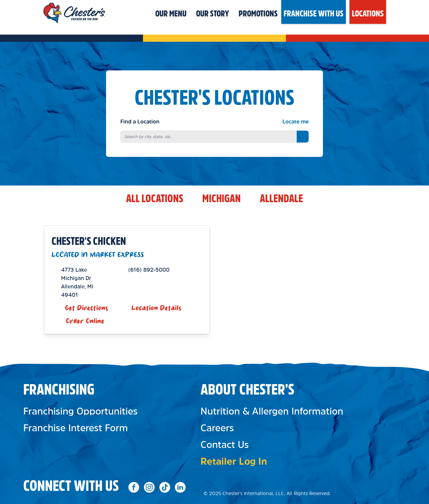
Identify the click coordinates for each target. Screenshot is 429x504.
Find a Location (140, 122)
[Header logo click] (74, 12)
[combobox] (209, 137)
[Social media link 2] (149, 487)
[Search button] (303, 137)
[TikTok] (165, 487)
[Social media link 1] (134, 487)
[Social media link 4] (180, 487)
